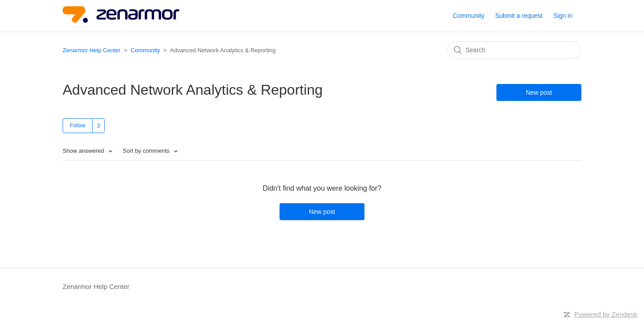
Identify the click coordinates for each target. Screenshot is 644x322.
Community (468, 16)
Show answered (84, 151)
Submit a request (519, 16)
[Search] (514, 50)
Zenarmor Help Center (91, 50)
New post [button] (539, 92)
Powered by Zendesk (606, 314)
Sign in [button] (563, 16)
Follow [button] (78, 125)
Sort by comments (147, 151)
